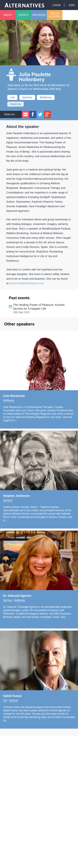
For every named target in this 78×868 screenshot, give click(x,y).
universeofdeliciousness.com (26, 283)
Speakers (39, 15)
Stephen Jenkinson (16, 496)
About (8, 15)
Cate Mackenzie (14, 396)
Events (23, 15)
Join (72, 5)
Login (56, 5)
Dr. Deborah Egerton (17, 596)
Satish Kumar (12, 696)
